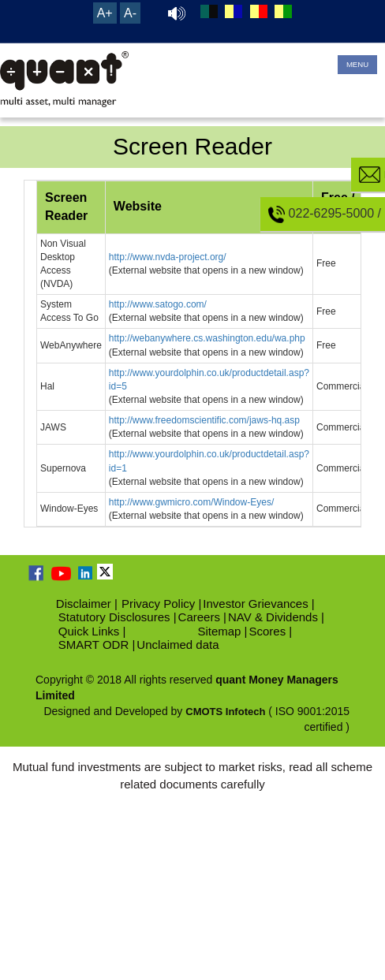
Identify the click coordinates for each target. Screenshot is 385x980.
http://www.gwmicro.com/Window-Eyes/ (191, 502)
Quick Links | (92, 631)
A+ (105, 13)
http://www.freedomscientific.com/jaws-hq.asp (204, 420)
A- (130, 13)
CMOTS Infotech (225, 712)
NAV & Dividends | (276, 617)
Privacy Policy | (161, 604)
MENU (357, 64)
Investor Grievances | (258, 604)
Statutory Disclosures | (118, 617)
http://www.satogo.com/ (158, 304)
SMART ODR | (97, 645)
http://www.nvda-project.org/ (168, 257)
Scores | (271, 631)
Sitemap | (222, 631)
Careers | (202, 617)
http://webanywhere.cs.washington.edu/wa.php (207, 338)
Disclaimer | (87, 604)
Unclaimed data (178, 645)
